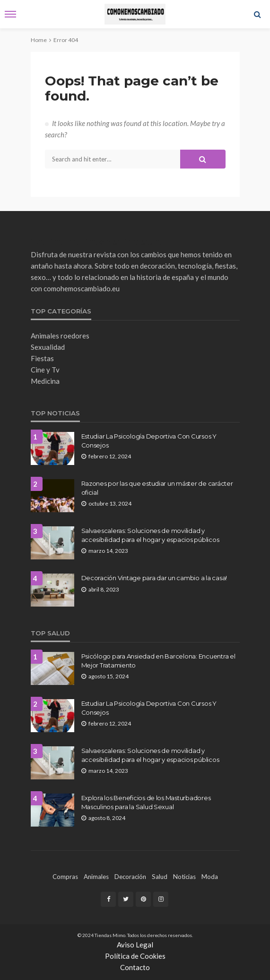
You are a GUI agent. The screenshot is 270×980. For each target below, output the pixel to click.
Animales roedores (60, 336)
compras (65, 877)
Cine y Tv (45, 370)
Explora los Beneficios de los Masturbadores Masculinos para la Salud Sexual (146, 802)
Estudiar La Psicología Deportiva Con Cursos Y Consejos (149, 440)
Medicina (45, 381)
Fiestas (42, 358)
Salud (160, 877)
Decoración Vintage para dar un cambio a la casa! (154, 578)
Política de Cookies (135, 956)
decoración (130, 877)
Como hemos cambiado (96, 241)
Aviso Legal (135, 945)
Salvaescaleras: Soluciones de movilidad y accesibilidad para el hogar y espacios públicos (150, 535)
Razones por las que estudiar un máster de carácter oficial (157, 488)
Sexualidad (48, 347)
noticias (184, 877)
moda (210, 877)
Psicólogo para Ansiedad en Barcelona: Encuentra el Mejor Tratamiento (158, 660)
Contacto (135, 967)
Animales (96, 877)
